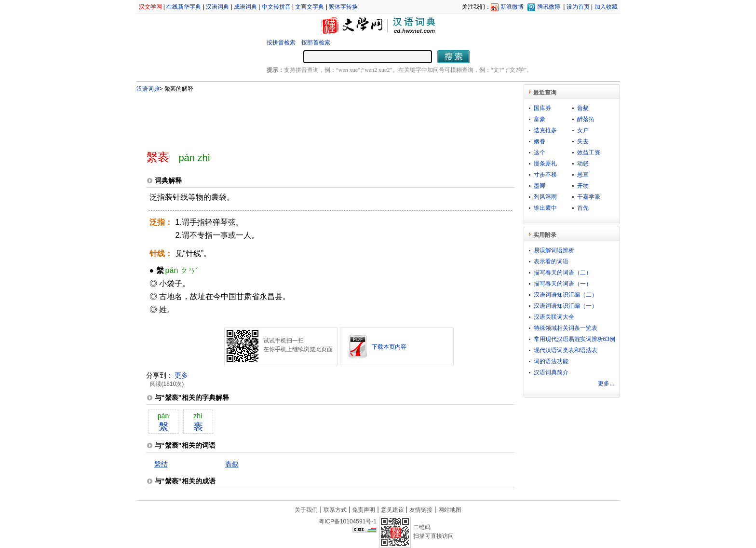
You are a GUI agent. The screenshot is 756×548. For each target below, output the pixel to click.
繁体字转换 (343, 7)
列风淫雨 (545, 197)
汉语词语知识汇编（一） (566, 306)
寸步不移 (545, 175)
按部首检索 (316, 42)
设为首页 (578, 7)
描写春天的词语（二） (563, 273)
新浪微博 (512, 7)
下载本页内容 (389, 347)
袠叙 (232, 464)
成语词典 (245, 7)
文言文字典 (310, 7)
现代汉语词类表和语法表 (566, 350)
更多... (606, 384)
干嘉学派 (589, 197)
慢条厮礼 (545, 164)
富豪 (540, 119)
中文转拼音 (276, 7)
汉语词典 (217, 7)
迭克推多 (545, 130)
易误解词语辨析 (554, 250)
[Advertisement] (314, 117)
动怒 (583, 164)
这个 (540, 152)
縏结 (161, 464)
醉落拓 (586, 119)
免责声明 (364, 510)
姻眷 (540, 141)
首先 (583, 208)
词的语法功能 (551, 361)
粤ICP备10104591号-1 (348, 521)
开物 (583, 186)
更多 (181, 375)
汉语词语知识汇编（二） (566, 295)
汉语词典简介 (551, 372)
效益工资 (589, 152)
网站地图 (450, 510)
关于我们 (306, 510)
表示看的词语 (551, 261)
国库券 (542, 108)
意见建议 (392, 510)
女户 (583, 130)
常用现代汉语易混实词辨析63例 (574, 339)
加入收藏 (606, 7)
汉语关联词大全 (554, 317)
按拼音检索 (281, 42)
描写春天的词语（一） (563, 284)
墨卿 (540, 186)
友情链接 (421, 510)
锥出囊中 (545, 208)
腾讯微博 (549, 7)
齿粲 (583, 108)
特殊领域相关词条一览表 (566, 328)
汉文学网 (150, 7)
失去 (583, 141)
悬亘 (583, 175)
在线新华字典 (184, 7)
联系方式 (335, 510)
